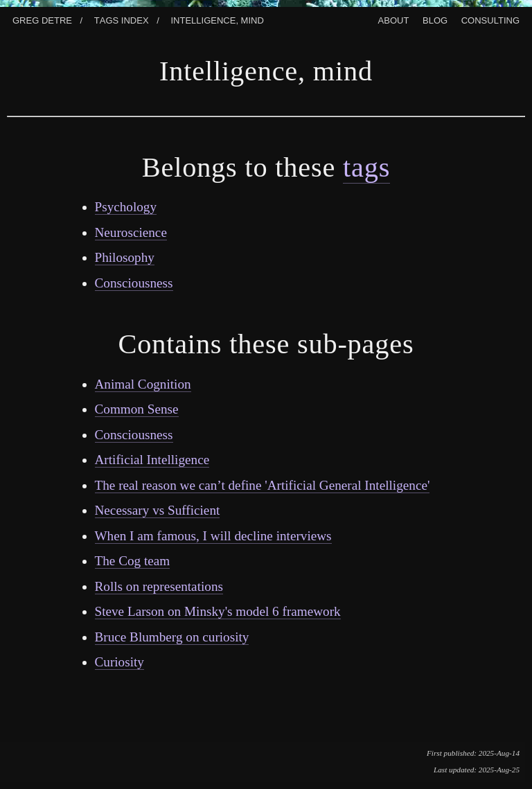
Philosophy (125, 257)
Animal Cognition (143, 384)
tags (366, 167)
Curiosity (119, 662)
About (394, 19)
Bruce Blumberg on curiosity (172, 637)
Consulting (490, 19)
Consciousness (134, 283)
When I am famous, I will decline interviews (213, 536)
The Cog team (133, 561)
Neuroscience (131, 232)
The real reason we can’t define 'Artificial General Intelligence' (263, 485)
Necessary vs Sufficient (158, 510)
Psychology (126, 207)
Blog (435, 19)
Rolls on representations (159, 586)
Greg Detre (42, 19)
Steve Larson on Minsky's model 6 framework (218, 611)
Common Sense (137, 409)
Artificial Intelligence (152, 460)
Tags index (122, 19)
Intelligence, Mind (217, 19)
